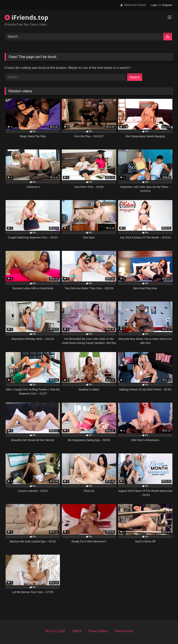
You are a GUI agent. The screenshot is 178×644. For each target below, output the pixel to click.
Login (154, 5)
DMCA (77, 631)
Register (167, 5)
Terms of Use (124, 631)
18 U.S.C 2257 (55, 631)
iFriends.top (26, 17)
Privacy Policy (98, 631)
